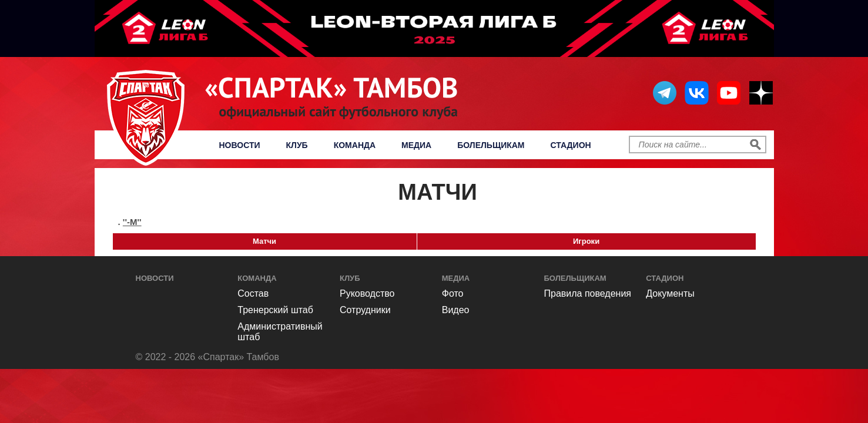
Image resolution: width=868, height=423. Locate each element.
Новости (240, 145)
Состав (253, 293)
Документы (670, 293)
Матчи (264, 241)
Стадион (571, 145)
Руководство (367, 293)
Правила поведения (588, 293)
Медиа (416, 145)
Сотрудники (365, 310)
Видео (456, 310)
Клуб (297, 145)
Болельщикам (491, 145)
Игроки (586, 241)
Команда (355, 145)
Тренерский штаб (275, 310)
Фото (453, 293)
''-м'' (132, 222)
